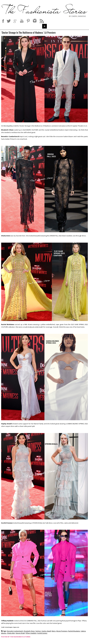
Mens (54, 631)
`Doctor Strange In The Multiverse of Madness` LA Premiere (28, 33)
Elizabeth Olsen (29, 631)
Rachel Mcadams (74, 631)
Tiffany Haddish (31, 633)
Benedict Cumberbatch (15, 631)
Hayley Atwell (46, 631)
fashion (38, 631)
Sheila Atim (11, 633)
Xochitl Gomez (42, 633)
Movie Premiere (62, 631)
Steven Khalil (20, 633)
